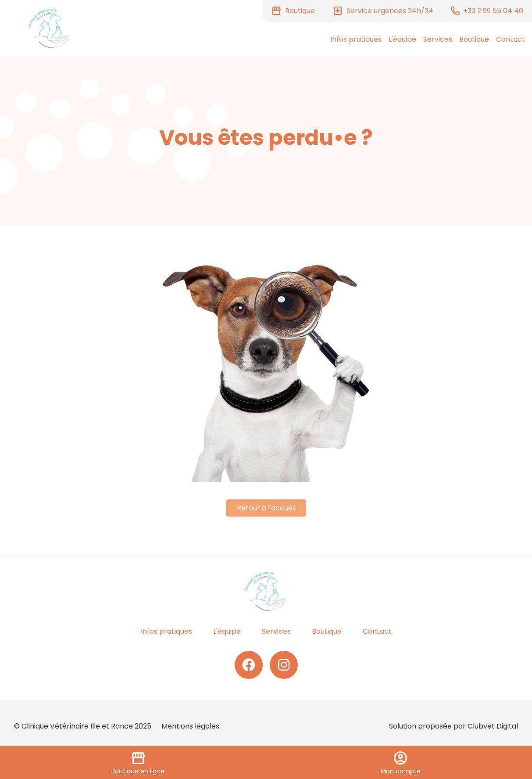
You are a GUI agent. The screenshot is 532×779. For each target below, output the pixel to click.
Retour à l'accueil (266, 508)
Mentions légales (190, 726)
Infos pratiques (356, 39)
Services (438, 39)
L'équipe (402, 39)
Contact (511, 39)
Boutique (474, 39)
